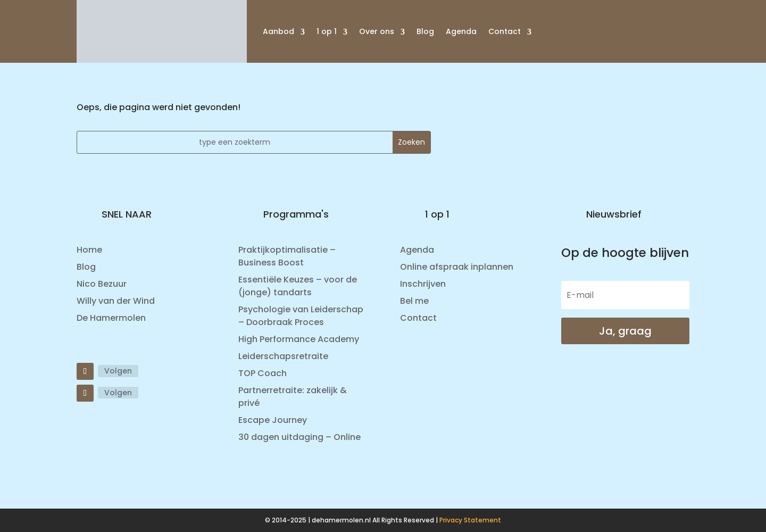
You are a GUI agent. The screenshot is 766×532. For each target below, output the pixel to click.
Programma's (296, 214)
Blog (425, 31)
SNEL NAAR (127, 214)
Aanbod (278, 31)
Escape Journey (273, 420)
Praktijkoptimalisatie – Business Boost (287, 256)
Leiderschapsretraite (283, 356)
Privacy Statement (470, 520)
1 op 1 (327, 31)
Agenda (461, 31)
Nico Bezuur (102, 284)
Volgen (118, 371)
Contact (505, 31)
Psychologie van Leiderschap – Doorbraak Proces (301, 316)
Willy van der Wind (116, 301)
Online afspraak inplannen (457, 267)
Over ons (377, 31)
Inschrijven (423, 284)
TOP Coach (263, 373)
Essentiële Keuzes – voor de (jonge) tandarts (298, 286)
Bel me (414, 301)
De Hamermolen (111, 318)
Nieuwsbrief (614, 214)
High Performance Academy (299, 339)
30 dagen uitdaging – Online (299, 437)
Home (89, 250)
